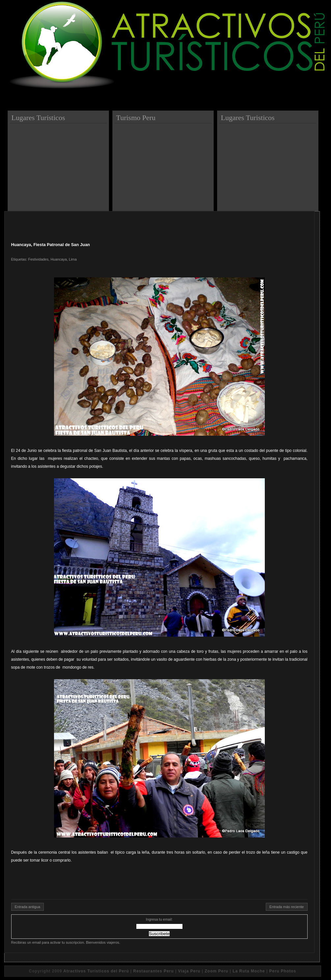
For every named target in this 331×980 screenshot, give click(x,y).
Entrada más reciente (287, 907)
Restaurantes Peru (154, 971)
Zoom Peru (216, 971)
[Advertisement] (59, 165)
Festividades (38, 259)
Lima (73, 259)
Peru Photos (283, 971)
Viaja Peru (189, 971)
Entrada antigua (28, 907)
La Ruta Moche (249, 971)
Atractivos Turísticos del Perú (96, 971)
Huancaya (59, 259)
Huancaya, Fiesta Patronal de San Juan (51, 245)
